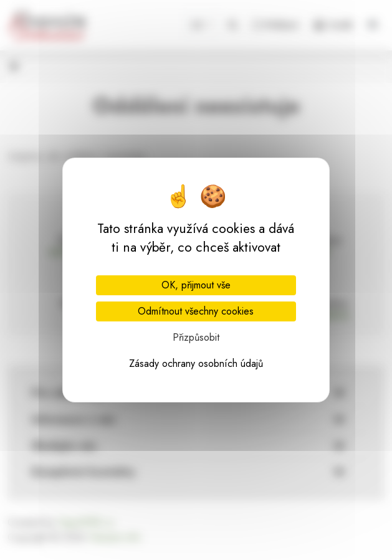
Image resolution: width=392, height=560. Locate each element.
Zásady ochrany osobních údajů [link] (196, 363)
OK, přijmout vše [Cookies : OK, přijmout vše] (196, 285)
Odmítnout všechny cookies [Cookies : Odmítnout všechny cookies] (196, 311)
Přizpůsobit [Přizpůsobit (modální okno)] (196, 337)
